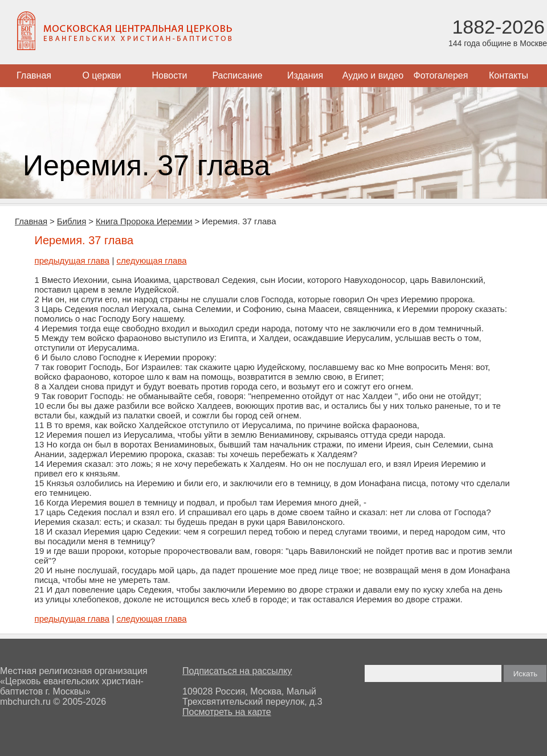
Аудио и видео (373, 75)
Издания (305, 75)
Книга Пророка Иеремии (144, 221)
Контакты (509, 75)
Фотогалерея (441, 75)
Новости (170, 75)
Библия (72, 221)
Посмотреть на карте (227, 712)
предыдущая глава (72, 260)
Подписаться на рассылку (237, 671)
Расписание (237, 75)
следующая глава (151, 260)
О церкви (101, 75)
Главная (34, 75)
